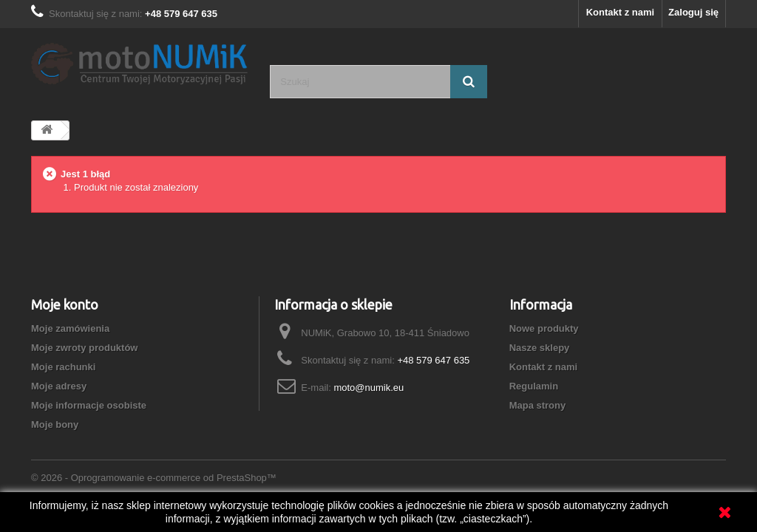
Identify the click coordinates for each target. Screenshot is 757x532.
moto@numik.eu (369, 388)
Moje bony (55, 424)
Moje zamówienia (70, 328)
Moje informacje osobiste (89, 405)
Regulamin (534, 386)
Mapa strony (538, 405)
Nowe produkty (544, 328)
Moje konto (65, 304)
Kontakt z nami (620, 12)
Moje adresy (59, 386)
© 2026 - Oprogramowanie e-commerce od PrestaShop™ (154, 478)
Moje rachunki (63, 367)
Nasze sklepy (540, 348)
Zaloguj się (693, 12)
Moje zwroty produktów (84, 348)
